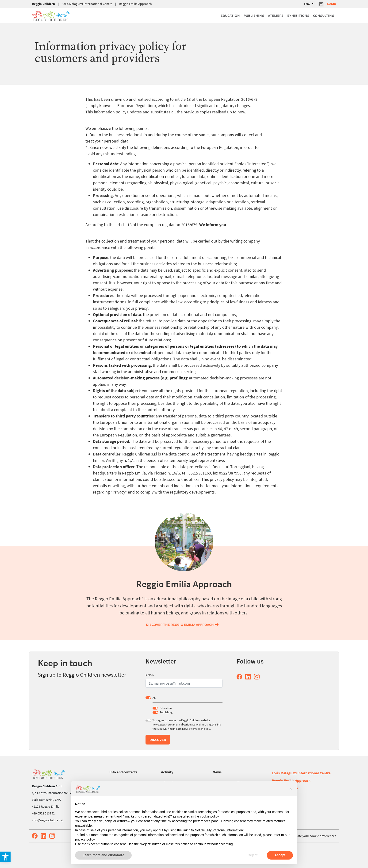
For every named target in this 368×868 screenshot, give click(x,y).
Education (230, 15)
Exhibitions (298, 15)
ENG (307, 4)
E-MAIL (150, 675)
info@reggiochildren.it (47, 820)
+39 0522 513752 (43, 813)
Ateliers (276, 15)
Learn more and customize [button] (103, 855)
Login (332, 4)
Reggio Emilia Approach (135, 4)
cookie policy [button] (209, 816)
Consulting (324, 15)
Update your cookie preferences (314, 836)
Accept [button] (280, 855)
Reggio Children (43, 4)
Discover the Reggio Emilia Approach (183, 625)
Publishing (254, 15)
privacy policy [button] (85, 839)
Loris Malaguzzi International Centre (87, 4)
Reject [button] (253, 855)
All (154, 698)
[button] (291, 789)
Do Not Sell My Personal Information (216, 830)
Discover (158, 740)
